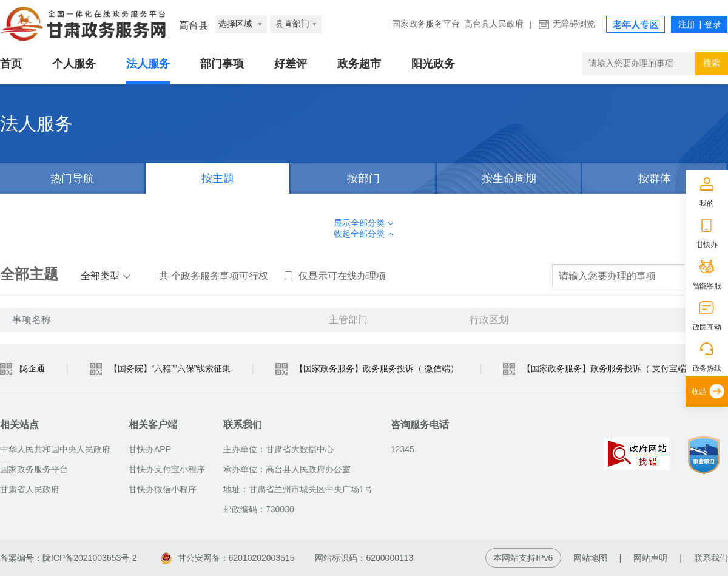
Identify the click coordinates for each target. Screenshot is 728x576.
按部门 (363, 178)
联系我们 (711, 558)
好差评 (291, 64)
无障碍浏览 (574, 24)
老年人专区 (635, 25)
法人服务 (148, 64)
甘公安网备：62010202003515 (228, 558)
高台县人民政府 (494, 24)
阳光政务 (433, 64)
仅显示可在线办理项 (335, 276)
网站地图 (590, 558)
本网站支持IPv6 (523, 558)
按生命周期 (509, 178)
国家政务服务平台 (426, 24)
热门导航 (72, 178)
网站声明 (650, 558)
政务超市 (359, 64)
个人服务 (74, 64)
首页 (11, 64)
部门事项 (222, 64)
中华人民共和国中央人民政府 (55, 449)
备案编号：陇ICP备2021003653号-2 (69, 558)
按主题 (218, 178)
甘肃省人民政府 (30, 489)
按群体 (655, 178)
